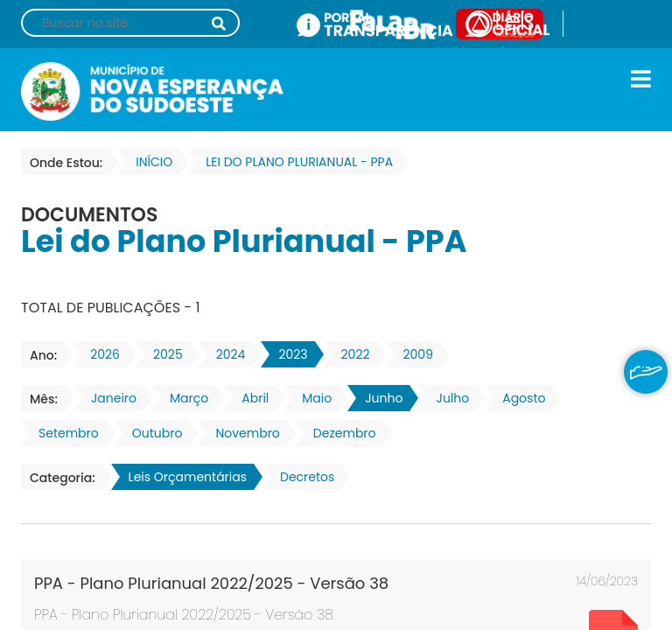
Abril (250, 398)
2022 (350, 354)
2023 (287, 354)
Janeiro (108, 398)
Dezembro (339, 433)
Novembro (242, 433)
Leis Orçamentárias (182, 477)
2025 (163, 354)
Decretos (302, 477)
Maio (311, 398)
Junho (378, 398)
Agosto (518, 398)
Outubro (152, 433)
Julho (447, 398)
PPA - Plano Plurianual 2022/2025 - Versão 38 (211, 583)
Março (184, 398)
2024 (226, 354)
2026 (100, 354)
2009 (413, 354)
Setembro (63, 433)
